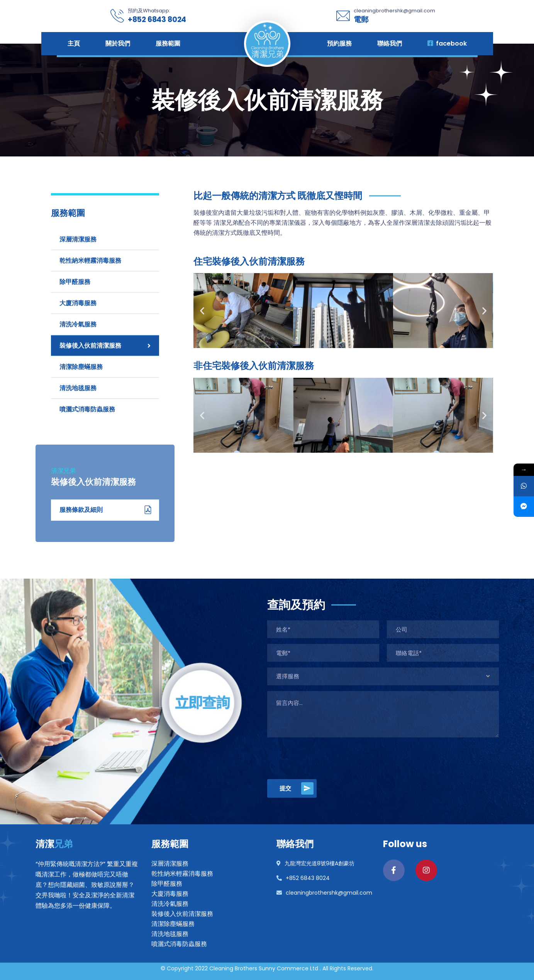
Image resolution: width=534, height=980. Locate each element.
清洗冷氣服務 (78, 324)
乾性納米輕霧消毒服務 (90, 261)
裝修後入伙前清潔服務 (90, 346)
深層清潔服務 (78, 239)
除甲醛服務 (75, 282)
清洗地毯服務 (78, 388)
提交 (297, 788)
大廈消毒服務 (78, 303)
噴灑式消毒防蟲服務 (87, 409)
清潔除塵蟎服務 (81, 367)
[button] (202, 311)
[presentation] (326, 758)
